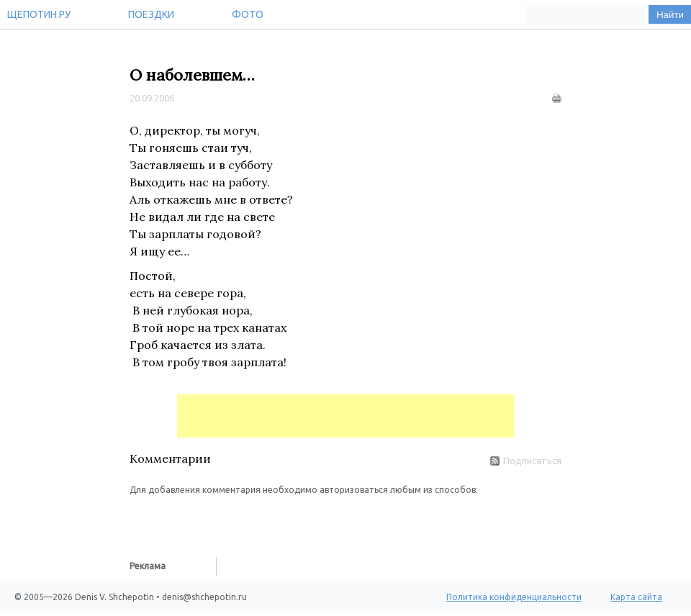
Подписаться (526, 461)
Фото (248, 14)
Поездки (151, 14)
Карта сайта (636, 597)
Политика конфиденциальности (514, 597)
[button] (141, 518)
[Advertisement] (345, 416)
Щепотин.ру (39, 14)
